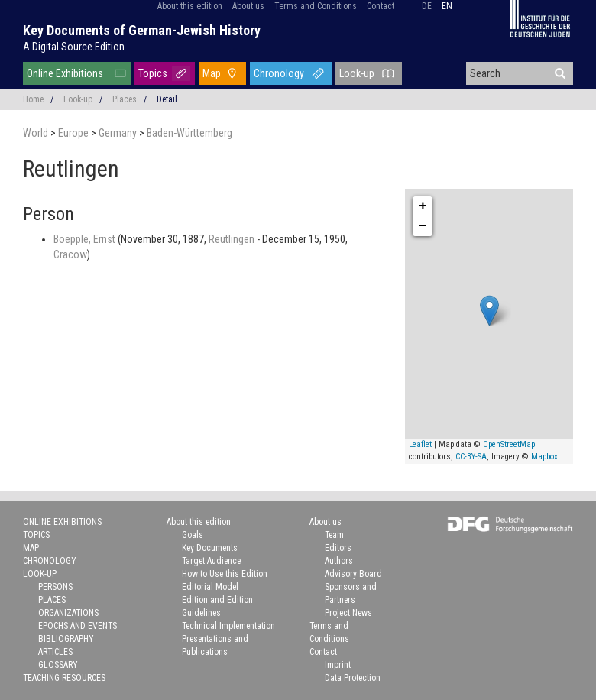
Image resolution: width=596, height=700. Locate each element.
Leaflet (420, 444)
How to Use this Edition (225, 574)
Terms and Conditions (316, 6)
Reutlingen (233, 239)
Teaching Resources (64, 678)
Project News (348, 613)
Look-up (357, 73)
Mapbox (544, 457)
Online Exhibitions (65, 73)
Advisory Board (353, 574)
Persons (55, 587)
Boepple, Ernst (86, 239)
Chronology (279, 73)
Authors (339, 561)
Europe (74, 133)
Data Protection (353, 678)
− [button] (423, 226)
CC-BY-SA (471, 457)
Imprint (338, 665)
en (447, 6)
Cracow (70, 254)
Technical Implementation (228, 626)
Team (334, 535)
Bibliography (66, 639)
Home (33, 99)
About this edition (190, 6)
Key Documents (210, 548)
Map (212, 73)
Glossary (58, 665)
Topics (153, 73)
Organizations (68, 613)
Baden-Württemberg (189, 133)
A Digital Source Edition (74, 47)
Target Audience (211, 561)
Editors (338, 548)
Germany (119, 133)
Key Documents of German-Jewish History (142, 30)
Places (125, 99)
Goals (193, 535)
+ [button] (423, 206)
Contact (381, 6)
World (37, 133)
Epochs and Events (78, 626)
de (427, 6)
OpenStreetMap (509, 444)
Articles (55, 652)
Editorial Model (210, 587)
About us (248, 6)
